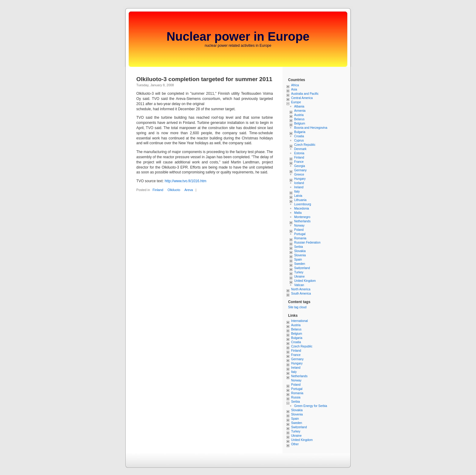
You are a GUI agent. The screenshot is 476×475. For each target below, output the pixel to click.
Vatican (299, 285)
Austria (299, 115)
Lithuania (300, 200)
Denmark (300, 149)
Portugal (300, 234)
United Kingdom (305, 281)
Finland (158, 190)
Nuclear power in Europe (238, 36)
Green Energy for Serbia (311, 406)
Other (295, 444)
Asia (294, 89)
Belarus (299, 119)
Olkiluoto (174, 190)
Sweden (300, 264)
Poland (299, 230)
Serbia (299, 247)
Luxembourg (303, 204)
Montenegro (302, 217)
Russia (296, 397)
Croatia (299, 136)
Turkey (299, 272)
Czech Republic (305, 145)
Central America (302, 98)
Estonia (299, 153)
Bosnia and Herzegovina (311, 128)
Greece (299, 174)
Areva (189, 190)
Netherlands (302, 221)
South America (301, 294)
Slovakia (300, 251)
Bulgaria (300, 132)
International (299, 321)
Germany (300, 170)
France (299, 162)
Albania (299, 106)
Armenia (300, 111)
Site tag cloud (297, 307)
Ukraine (299, 277)
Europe (296, 102)
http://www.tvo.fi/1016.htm (185, 181)
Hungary (300, 179)
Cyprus (299, 140)
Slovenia (300, 255)
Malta (298, 213)
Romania (300, 238)
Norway (299, 226)
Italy (297, 191)
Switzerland (302, 268)
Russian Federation (307, 243)
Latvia (298, 196)
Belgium (300, 123)
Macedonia (302, 208)
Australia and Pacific (305, 94)
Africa (295, 85)
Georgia (300, 166)
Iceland (299, 183)
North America (301, 289)
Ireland (299, 187)
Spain (298, 260)
